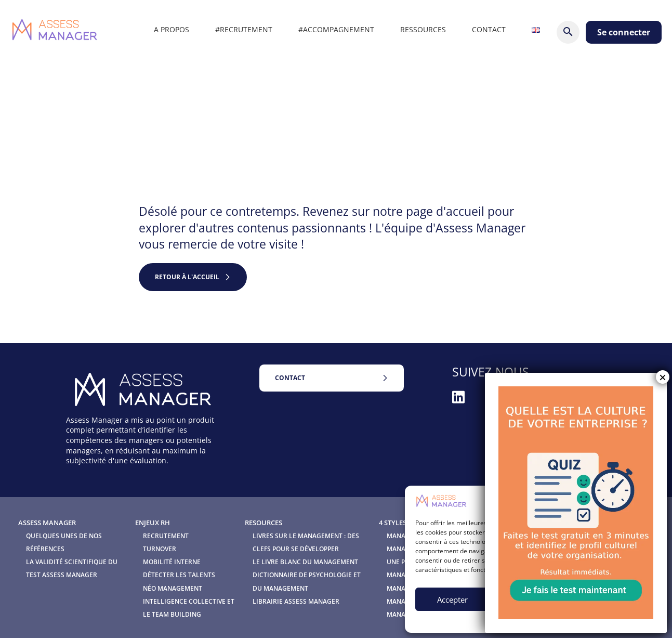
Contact (290, 378)
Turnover (160, 549)
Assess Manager (47, 523)
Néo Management (173, 588)
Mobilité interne (172, 562)
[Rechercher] (568, 32)
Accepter (452, 600)
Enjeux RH (153, 523)
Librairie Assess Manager (296, 601)
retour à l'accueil (187, 277)
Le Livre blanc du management (305, 562)
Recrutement (166, 536)
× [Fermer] (663, 377)
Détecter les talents (179, 575)
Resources (263, 523)
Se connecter (624, 32)
